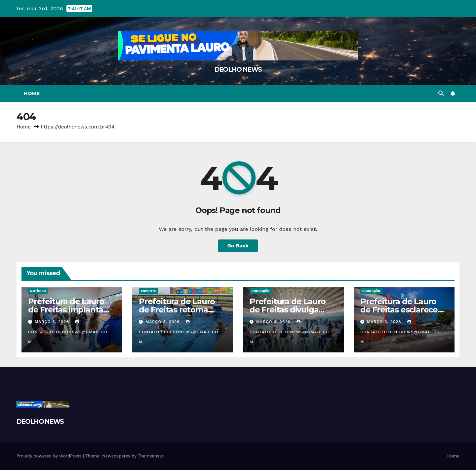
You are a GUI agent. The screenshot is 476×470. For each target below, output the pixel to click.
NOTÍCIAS (38, 291)
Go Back (238, 246)
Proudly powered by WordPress (50, 456)
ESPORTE (148, 291)
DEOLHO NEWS (238, 70)
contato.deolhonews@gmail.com (68, 332)
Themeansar (151, 456)
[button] (441, 93)
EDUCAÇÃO (261, 291)
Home (32, 93)
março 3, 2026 (53, 322)
